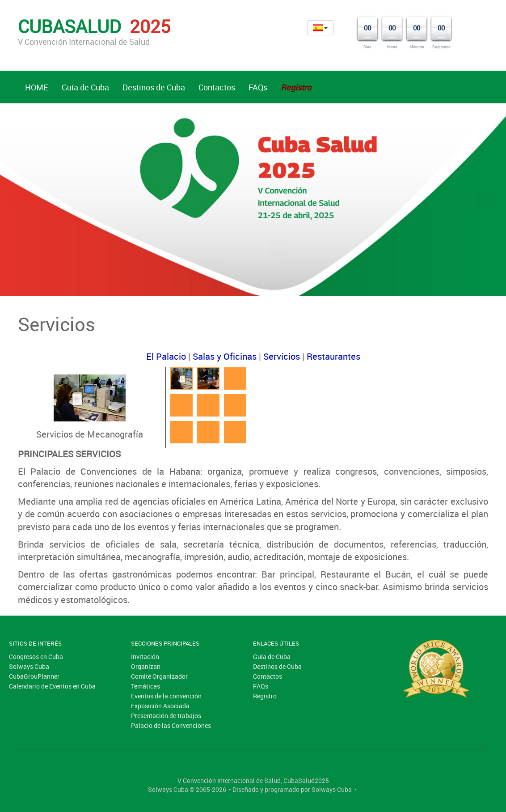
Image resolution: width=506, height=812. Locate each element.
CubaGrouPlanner (34, 676)
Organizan (146, 666)
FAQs (258, 87)
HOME (37, 87)
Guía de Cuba (85, 87)
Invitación (145, 657)
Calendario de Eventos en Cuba (52, 686)
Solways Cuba (29, 666)
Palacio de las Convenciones (171, 725)
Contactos (217, 87)
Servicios (282, 356)
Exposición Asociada (160, 706)
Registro (265, 696)
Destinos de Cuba (154, 87)
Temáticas (145, 686)
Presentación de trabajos (166, 716)
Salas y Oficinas (225, 356)
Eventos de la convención (166, 696)
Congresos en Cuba (36, 657)
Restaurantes (333, 356)
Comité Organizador (159, 676)
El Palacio (166, 356)
